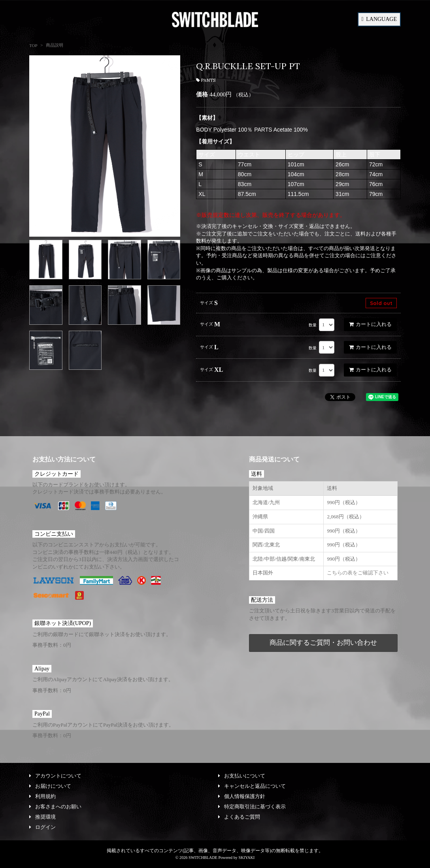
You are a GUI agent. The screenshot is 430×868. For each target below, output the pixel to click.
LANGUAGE (379, 19)
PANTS (206, 80)
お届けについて (50, 786)
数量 (313, 325)
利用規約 (42, 796)
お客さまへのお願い (55, 807)
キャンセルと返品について (252, 786)
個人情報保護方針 (242, 796)
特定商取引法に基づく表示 (252, 807)
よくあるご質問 (239, 817)
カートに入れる (370, 324)
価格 (202, 94)
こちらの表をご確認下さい (358, 573)
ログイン (42, 827)
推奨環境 (42, 817)
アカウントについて (55, 776)
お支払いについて (242, 776)
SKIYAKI (246, 858)
